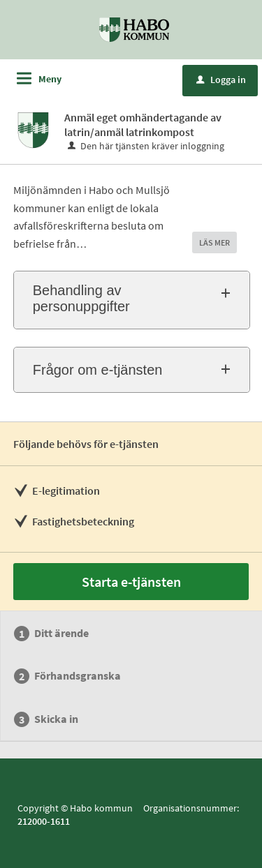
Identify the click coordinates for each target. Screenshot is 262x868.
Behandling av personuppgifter (81, 298)
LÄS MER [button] (214, 242)
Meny (50, 79)
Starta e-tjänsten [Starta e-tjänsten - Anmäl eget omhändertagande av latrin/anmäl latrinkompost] (131, 582)
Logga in (221, 80)
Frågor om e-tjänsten (98, 370)
